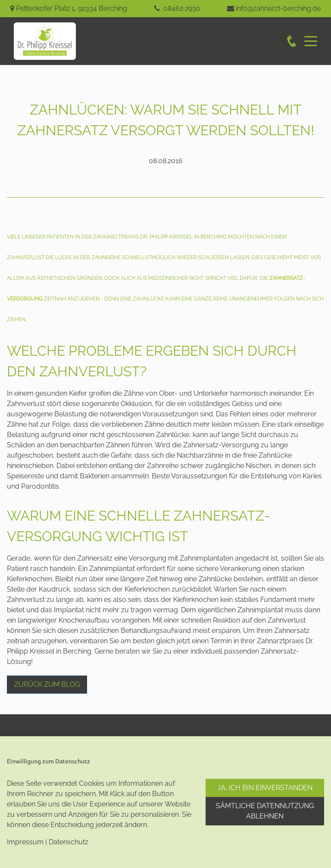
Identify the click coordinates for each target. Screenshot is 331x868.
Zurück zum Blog (47, 684)
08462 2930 (182, 8)
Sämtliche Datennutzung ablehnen (265, 811)
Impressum (25, 842)
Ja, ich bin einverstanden (265, 788)
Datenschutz (69, 842)
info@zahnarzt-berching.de (278, 8)
